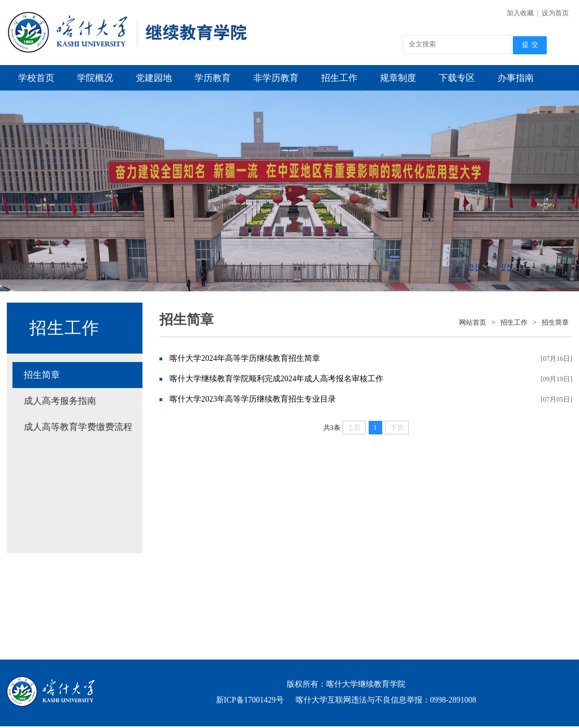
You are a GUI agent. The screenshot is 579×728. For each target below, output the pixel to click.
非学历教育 (276, 78)
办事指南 (516, 78)
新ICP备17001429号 (250, 700)
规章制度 (398, 78)
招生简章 (42, 375)
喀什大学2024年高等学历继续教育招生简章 (245, 358)
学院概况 (95, 78)
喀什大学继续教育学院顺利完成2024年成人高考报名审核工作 (276, 379)
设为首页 (555, 13)
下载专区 (457, 78)
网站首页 (473, 322)
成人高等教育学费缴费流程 (78, 427)
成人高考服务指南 (60, 401)
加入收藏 (520, 13)
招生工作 (339, 78)
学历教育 (213, 78)
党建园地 (154, 78)
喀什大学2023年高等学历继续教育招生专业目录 (253, 399)
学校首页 (36, 78)
